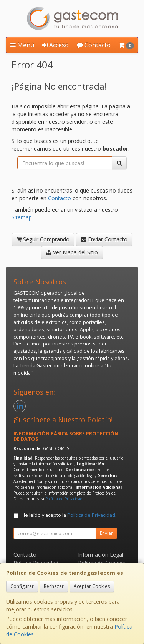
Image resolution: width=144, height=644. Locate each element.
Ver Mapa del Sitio (72, 252)
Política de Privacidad (64, 499)
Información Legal (101, 555)
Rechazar (54, 586)
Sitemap (22, 217)
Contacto (94, 45)
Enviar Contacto (104, 239)
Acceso (55, 45)
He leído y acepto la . (69, 515)
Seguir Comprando (43, 239)
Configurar (22, 586)
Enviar (106, 533)
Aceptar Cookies (92, 586)
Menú (22, 45)
